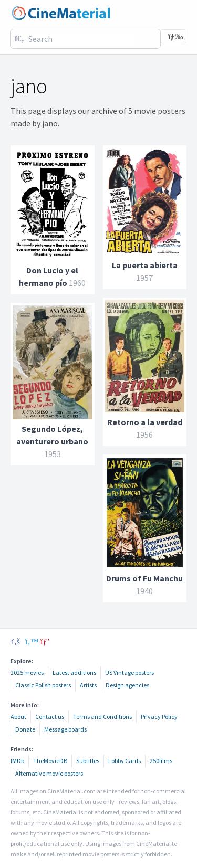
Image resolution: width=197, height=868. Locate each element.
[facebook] (16, 641)
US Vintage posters (129, 673)
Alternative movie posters (49, 773)
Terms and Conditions (102, 717)
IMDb (17, 761)
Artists (88, 685)
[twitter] (30, 641)
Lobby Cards (125, 761)
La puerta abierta (145, 265)
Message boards (65, 729)
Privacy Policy (159, 717)
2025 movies (27, 673)
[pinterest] (45, 641)
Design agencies (127, 685)
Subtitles (88, 761)
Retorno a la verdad (145, 422)
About (18, 717)
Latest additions (74, 673)
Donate (25, 729)
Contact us (50, 717)
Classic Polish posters (43, 685)
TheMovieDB (50, 761)
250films (161, 761)
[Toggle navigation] (173, 36)
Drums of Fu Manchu (144, 578)
